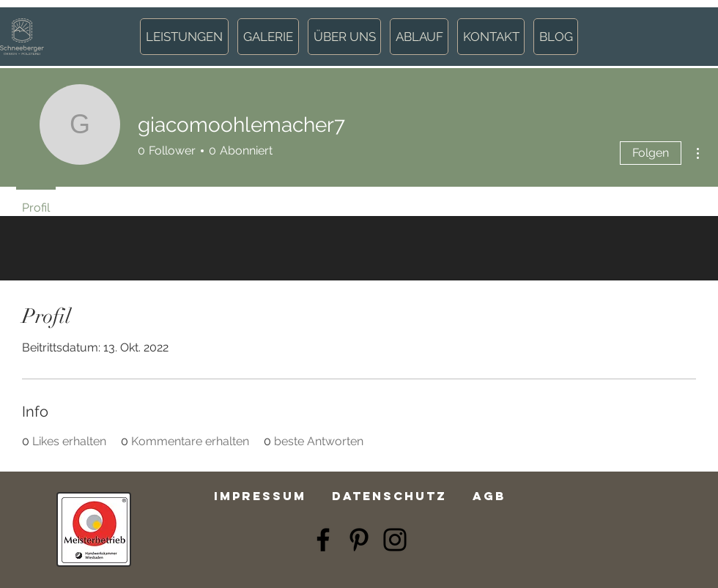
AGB (489, 496)
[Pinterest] (359, 540)
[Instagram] (395, 540)
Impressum (260, 496)
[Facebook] (323, 540)
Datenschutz (389, 496)
